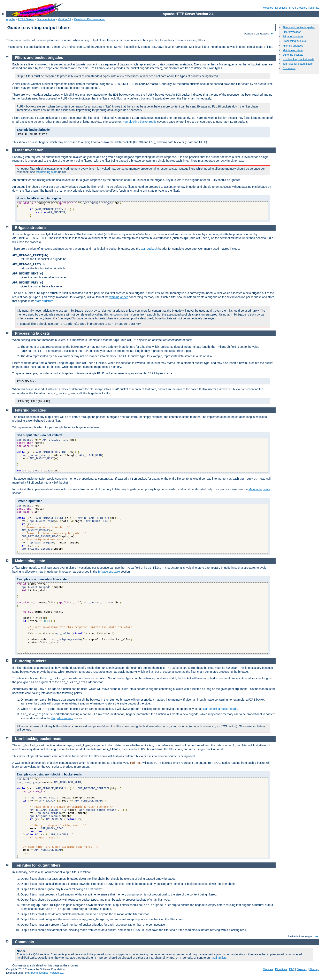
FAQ (292, 8)
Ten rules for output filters (298, 64)
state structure (44, 301)
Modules (268, 8)
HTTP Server (26, 19)
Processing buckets (294, 41)
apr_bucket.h (149, 249)
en (273, 34)
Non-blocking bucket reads (298, 59)
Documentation (46, 19)
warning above (119, 297)
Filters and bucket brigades (299, 27)
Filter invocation (292, 32)
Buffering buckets (293, 55)
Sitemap (314, 8)
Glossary (302, 8)
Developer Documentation (90, 19)
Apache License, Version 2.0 (46, 973)
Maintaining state (293, 50)
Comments (289, 68)
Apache (11, 19)
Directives (281, 8)
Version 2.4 (65, 19)
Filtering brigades (293, 46)
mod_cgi (136, 763)
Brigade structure (293, 36)
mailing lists (219, 958)
